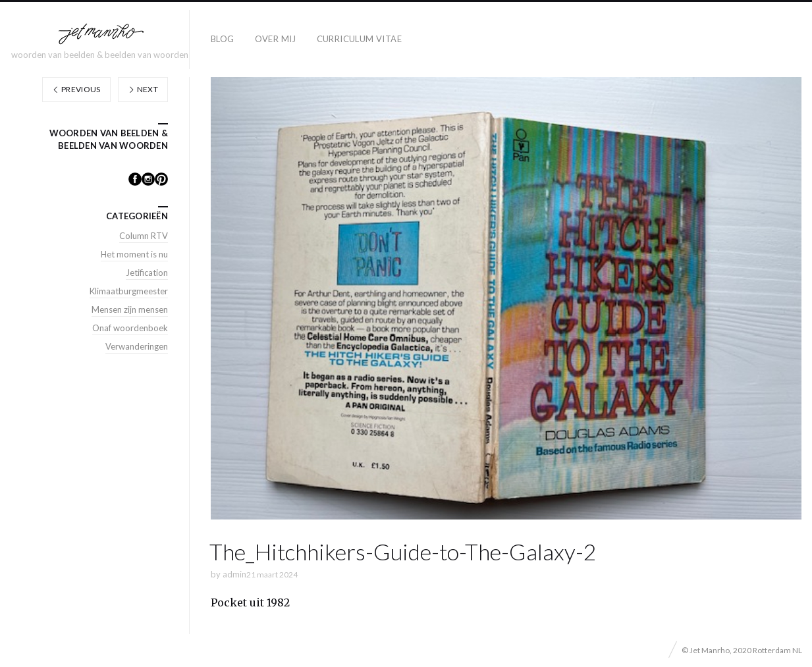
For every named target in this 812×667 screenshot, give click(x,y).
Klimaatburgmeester (129, 291)
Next (143, 89)
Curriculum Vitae (359, 39)
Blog (223, 39)
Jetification (147, 273)
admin (234, 574)
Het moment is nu (134, 254)
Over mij (276, 39)
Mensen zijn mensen (130, 309)
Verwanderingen (137, 346)
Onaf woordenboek (130, 328)
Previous (76, 89)
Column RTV (144, 236)
